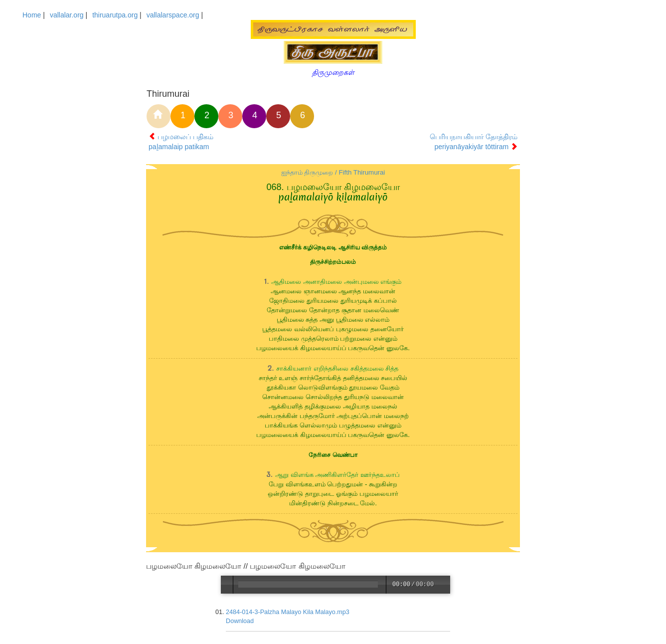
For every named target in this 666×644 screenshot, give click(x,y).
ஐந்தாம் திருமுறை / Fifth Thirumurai (333, 172)
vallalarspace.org (173, 15)
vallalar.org (67, 15)
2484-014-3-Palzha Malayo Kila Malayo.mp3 (288, 612)
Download (240, 621)
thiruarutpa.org (115, 15)
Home (32, 15)
